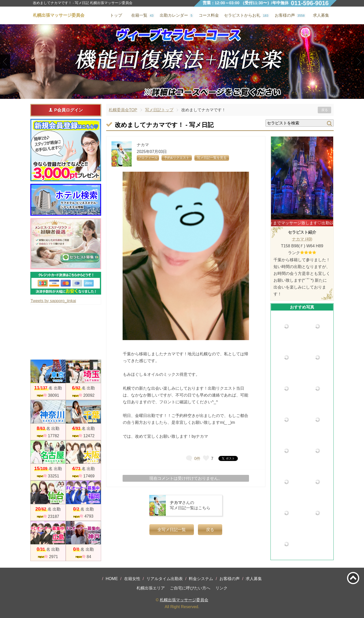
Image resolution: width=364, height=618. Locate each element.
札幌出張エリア (151, 588)
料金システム (201, 579)
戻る (325, 110)
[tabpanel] (182, 62)
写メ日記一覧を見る (212, 158)
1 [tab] (174, 95)
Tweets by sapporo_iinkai (53, 301)
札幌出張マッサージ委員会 (184, 600)
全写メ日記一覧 (172, 530)
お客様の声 (230, 579)
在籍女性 (132, 579)
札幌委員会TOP (123, 110)
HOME (112, 579)
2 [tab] (182, 95)
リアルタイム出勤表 (165, 579)
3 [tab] (189, 95)
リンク (221, 588)
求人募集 (321, 15)
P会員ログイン (66, 110)
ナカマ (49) (302, 239)
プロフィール (148, 158)
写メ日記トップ (159, 110)
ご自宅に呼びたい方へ (190, 588)
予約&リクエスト (177, 158)
